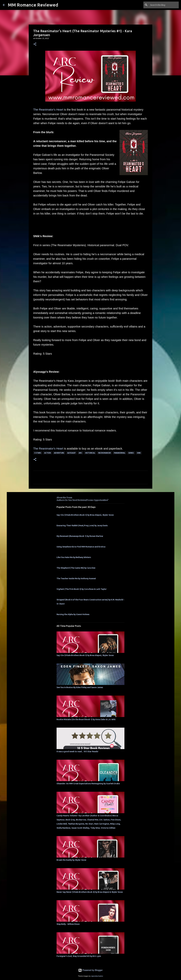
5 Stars (38, 453)
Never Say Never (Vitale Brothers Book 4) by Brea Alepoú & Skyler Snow (90, 892)
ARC (80, 453)
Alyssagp (71, 453)
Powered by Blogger (91, 970)
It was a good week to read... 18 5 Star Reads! (77, 751)
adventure (59, 453)
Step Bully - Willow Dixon (68, 924)
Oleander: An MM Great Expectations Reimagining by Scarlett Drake (88, 784)
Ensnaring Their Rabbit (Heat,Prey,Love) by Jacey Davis (82, 526)
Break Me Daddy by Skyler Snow (71, 860)
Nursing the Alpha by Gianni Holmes (73, 614)
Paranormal (120, 453)
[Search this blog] (164, 5)
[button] (35, 44)
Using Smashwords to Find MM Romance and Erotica (81, 547)
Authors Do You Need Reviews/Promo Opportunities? (82, 500)
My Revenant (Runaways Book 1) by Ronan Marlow (80, 536)
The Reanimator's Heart (48, 110)
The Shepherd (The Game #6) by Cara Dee (76, 568)
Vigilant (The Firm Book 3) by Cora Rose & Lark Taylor (82, 589)
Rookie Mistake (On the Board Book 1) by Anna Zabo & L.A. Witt (86, 719)
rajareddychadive (97, 976)
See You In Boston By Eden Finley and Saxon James (80, 687)
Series (131, 453)
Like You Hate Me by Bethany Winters (74, 557)
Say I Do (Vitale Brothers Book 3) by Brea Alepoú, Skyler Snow (85, 515)
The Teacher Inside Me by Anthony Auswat (76, 578)
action (48, 453)
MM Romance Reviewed (33, 5)
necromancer (104, 453)
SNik (139, 453)
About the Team (64, 498)
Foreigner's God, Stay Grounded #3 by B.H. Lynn (79, 956)
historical (90, 453)
